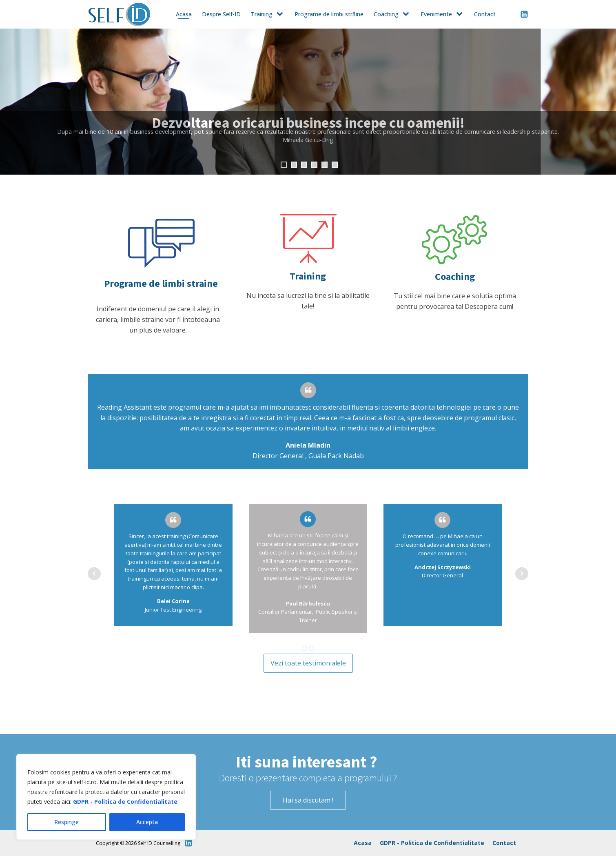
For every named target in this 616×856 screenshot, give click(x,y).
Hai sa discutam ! (308, 800)
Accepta (147, 822)
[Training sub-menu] (281, 14)
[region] (106, 797)
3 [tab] (304, 165)
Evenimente (436, 14)
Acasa (184, 14)
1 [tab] (284, 165)
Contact (485, 14)
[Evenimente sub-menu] (461, 14)
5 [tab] (325, 165)
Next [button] (606, 102)
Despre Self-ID (221, 14)
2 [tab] (294, 165)
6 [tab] (335, 165)
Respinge (66, 822)
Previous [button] (10, 102)
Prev (94, 574)
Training (262, 14)
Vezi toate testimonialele (308, 663)
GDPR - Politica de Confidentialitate (125, 802)
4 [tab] (314, 165)
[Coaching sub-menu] (408, 14)
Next (522, 574)
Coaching (386, 14)
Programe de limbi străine (329, 14)
